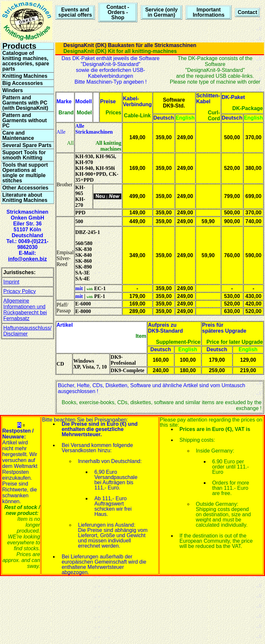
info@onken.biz (27, 259)
